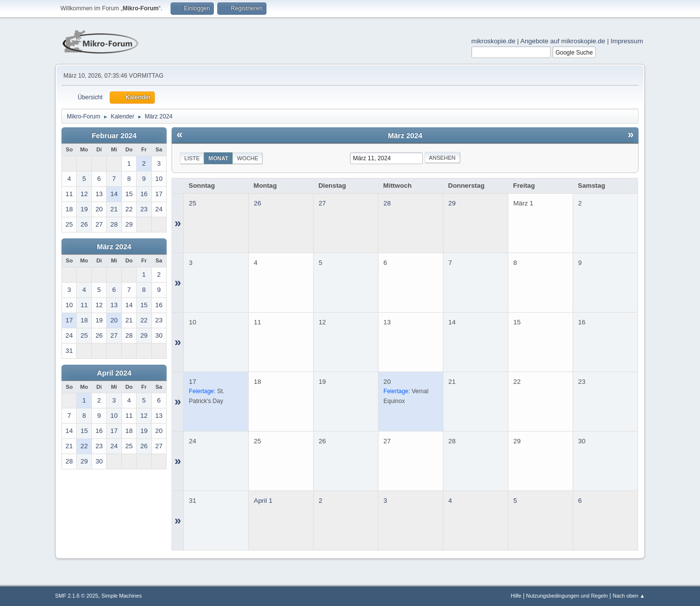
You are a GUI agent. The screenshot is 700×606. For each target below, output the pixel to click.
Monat (218, 158)
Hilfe (516, 596)
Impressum (627, 41)
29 (452, 203)
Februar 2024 (114, 136)
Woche (248, 158)
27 (322, 203)
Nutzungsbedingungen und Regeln (567, 596)
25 (192, 203)
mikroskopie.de (494, 41)
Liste (192, 158)
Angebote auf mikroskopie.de (563, 41)
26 (257, 203)
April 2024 (114, 373)
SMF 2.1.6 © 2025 (77, 596)
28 (387, 203)
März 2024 (114, 247)
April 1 (263, 501)
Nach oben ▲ (629, 596)
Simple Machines (121, 596)
